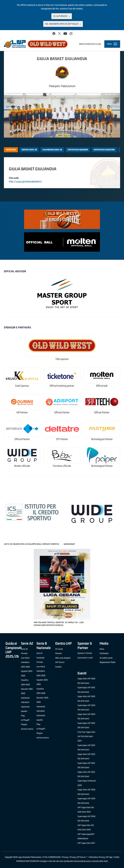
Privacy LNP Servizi (78, 857)
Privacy (65, 857)
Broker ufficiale (22, 466)
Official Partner (62, 412)
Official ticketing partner (62, 386)
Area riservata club (90, 44)
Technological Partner (102, 439)
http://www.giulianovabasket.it (25, 181)
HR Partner (22, 412)
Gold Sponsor (22, 386)
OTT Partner (62, 439)
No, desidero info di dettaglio (62, 24)
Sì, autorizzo (60, 16)
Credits (117, 857)
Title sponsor (62, 359)
